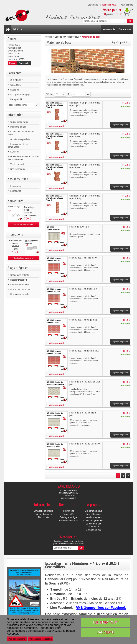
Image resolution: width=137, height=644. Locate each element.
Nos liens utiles (18, 179)
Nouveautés (109, 29)
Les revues (16, 186)
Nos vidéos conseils (20, 294)
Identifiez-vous (109, 5)
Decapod (15, 90)
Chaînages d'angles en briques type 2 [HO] (85, 135)
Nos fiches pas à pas (20, 289)
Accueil (48, 37)
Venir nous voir (17, 164)
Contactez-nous (93, 530)
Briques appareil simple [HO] (83, 258)
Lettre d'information (19, 285)
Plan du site (44, 517)
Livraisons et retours (44, 511)
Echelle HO (60, 37)
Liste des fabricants (68, 521)
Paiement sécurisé (44, 514)
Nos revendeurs (18, 169)
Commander (24, 63)
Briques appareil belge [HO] (83, 320)
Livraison (15, 152)
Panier (12, 39)
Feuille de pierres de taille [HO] (85, 444)
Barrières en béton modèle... (15, 244)
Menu (18, 29)
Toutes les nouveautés (23, 224)
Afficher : (50, 94)
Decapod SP (16, 99)
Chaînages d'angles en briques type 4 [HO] (85, 166)
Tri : (70, 94)
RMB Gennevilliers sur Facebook (101, 608)
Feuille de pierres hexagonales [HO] (85, 383)
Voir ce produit (56, 126)
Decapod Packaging (20, 95)
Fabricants (15, 73)
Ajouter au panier (120, 125)
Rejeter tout (106, 622)
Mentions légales (18, 127)
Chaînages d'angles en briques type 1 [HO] (85, 104)
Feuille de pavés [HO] (80, 227)
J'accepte (106, 632)
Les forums (16, 191)
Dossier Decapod (19, 280)
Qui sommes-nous (19, 122)
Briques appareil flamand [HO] (84, 351)
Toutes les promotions (24, 258)
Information (15, 115)
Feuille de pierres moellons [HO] (83, 414)
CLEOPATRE (17, 80)
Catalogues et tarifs (20, 275)
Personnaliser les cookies (41, 639)
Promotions (125, 29)
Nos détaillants (94, 514)
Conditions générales (94, 521)
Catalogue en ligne (68, 517)
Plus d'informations (17, 639)
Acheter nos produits (20, 139)
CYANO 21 (16, 85)
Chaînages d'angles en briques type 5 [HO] (85, 197)
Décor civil (74, 37)
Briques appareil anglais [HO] (84, 289)
